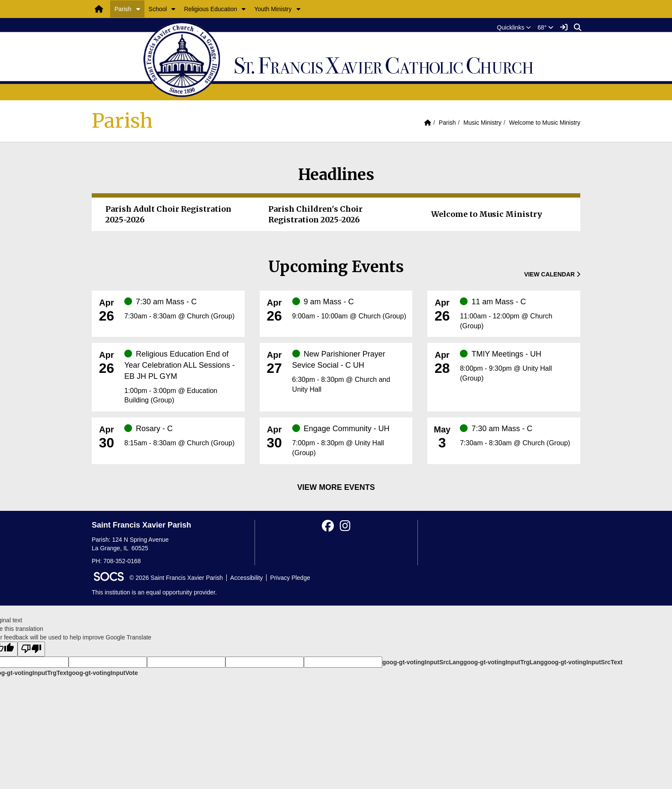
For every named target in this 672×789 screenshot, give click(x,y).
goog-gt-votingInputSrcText (583, 662)
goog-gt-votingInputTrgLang (504, 662)
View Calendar (552, 274)
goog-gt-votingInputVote (103, 673)
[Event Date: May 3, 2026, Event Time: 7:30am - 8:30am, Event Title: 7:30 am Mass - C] (517, 436)
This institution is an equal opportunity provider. (154, 592)
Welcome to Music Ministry (545, 123)
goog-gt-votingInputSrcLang (423, 662)
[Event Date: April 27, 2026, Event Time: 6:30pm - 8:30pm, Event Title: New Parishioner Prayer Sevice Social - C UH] (349, 372)
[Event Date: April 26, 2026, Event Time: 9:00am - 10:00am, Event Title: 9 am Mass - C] (349, 309)
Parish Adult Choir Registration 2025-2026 (168, 214)
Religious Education (210, 9)
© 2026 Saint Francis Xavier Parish (176, 578)
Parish (123, 9)
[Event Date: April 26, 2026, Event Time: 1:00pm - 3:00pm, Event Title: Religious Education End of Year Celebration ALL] (181, 377)
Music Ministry (482, 123)
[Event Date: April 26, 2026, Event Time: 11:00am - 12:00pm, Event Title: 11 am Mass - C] (517, 314)
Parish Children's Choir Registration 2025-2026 (315, 214)
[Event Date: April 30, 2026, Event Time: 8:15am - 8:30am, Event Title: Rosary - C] (181, 436)
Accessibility (246, 578)
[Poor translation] (31, 649)
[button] (138, 9)
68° (545, 27)
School (158, 9)
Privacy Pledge (290, 578)
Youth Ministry (273, 9)
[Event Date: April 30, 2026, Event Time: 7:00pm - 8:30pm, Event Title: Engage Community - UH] (349, 441)
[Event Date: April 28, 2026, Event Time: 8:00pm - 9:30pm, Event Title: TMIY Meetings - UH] (517, 366)
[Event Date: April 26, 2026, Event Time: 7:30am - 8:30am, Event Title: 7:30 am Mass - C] (181, 309)
